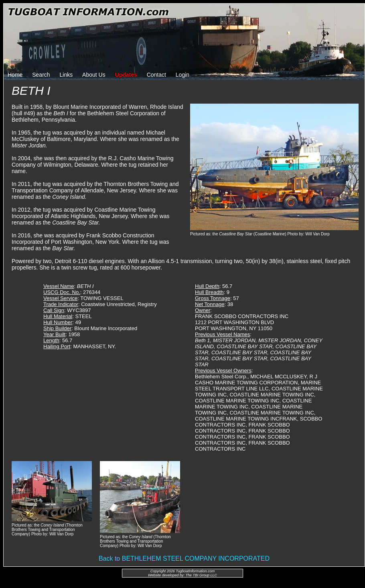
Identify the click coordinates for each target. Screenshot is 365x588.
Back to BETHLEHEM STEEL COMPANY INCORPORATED (184, 558)
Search (41, 75)
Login (182, 75)
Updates (126, 75)
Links (66, 75)
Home (15, 75)
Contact (156, 75)
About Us (94, 75)
